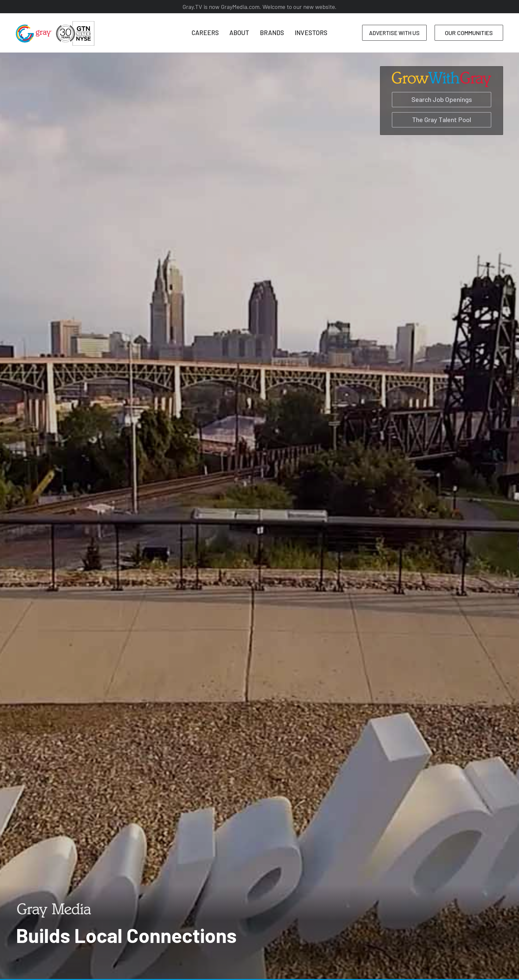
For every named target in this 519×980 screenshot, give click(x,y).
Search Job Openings (442, 99)
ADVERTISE (394, 33)
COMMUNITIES (469, 33)
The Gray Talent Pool (442, 119)
